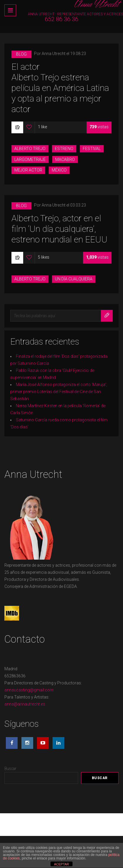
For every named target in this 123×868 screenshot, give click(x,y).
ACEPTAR (61, 864)
